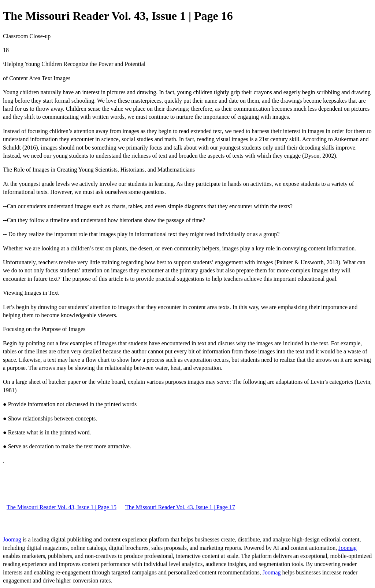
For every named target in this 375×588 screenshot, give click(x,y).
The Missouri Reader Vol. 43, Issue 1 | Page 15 (62, 507)
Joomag (13, 539)
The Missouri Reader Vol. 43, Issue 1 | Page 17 (180, 507)
